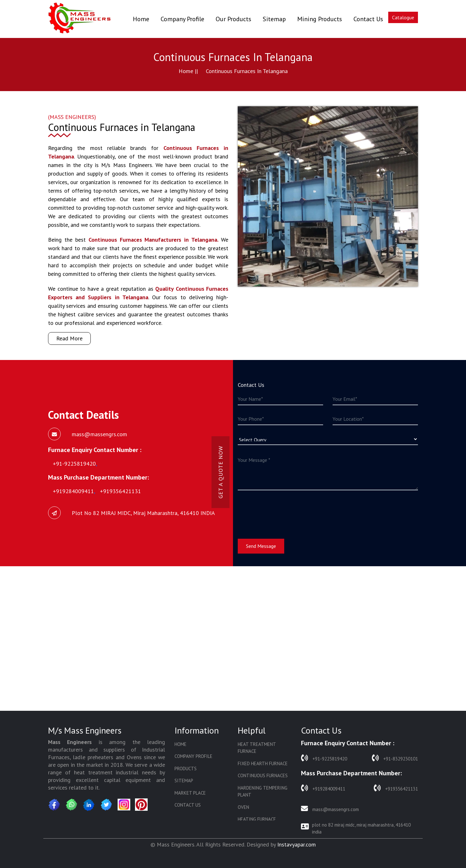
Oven (243, 807)
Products (186, 769)
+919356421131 (396, 788)
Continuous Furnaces (263, 775)
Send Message (261, 546)
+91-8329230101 (395, 758)
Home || (188, 71)
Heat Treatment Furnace (257, 748)
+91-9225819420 (324, 758)
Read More (69, 338)
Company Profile (182, 19)
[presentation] (286, 511)
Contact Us (368, 19)
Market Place (190, 793)
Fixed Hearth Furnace (263, 763)
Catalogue (403, 17)
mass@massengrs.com (330, 809)
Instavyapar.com (297, 844)
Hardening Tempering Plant (263, 791)
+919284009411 (323, 788)
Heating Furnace (257, 819)
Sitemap (274, 19)
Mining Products (320, 19)
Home (141, 19)
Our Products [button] (233, 19)
